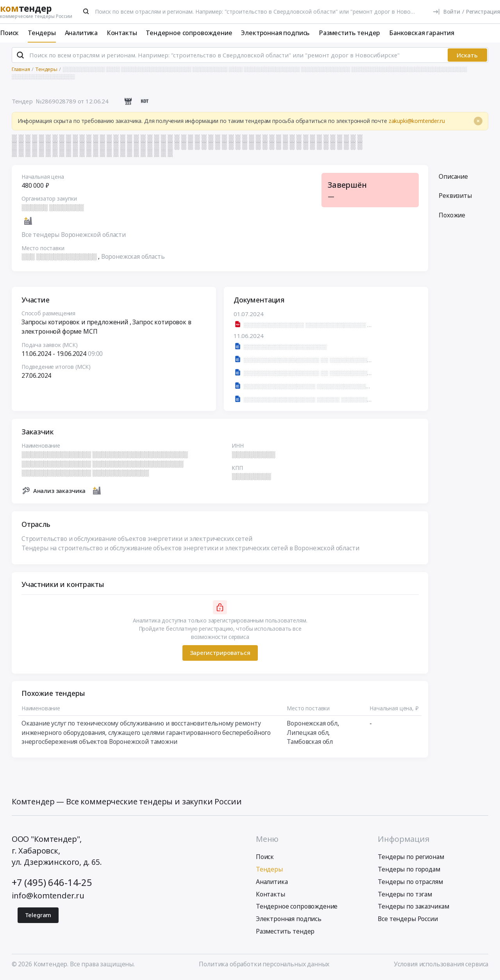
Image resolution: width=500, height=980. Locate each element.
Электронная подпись (275, 33)
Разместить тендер (349, 33)
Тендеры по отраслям (410, 883)
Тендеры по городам (409, 870)
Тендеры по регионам (411, 858)
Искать (467, 56)
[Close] (478, 122)
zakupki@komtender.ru (417, 122)
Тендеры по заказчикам (413, 908)
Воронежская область (133, 258)
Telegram (38, 916)
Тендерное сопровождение (189, 33)
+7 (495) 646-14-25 (52, 884)
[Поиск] (86, 11)
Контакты (122, 33)
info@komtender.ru (48, 897)
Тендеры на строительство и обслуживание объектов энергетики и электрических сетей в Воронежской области (190, 549)
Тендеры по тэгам (405, 895)
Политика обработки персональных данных (264, 966)
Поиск (9, 33)
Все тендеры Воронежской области (74, 236)
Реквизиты (455, 197)
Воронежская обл (312, 724)
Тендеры (42, 33)
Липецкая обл (307, 733)
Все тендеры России (408, 920)
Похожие (452, 216)
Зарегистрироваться (220, 654)
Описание (453, 178)
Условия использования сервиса (441, 966)
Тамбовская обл (310, 743)
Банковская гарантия (422, 33)
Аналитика (81, 33)
